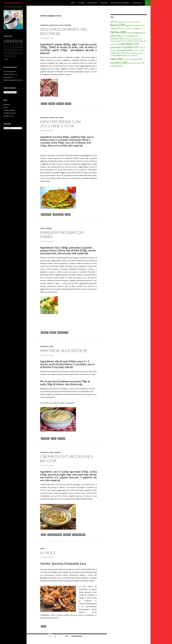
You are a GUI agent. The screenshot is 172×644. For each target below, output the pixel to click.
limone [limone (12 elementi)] (133, 36)
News (73, 3)
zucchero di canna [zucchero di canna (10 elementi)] (136, 63)
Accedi (6, 107)
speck (68, 104)
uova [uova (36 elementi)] (117, 59)
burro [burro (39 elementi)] (118, 25)
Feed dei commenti (9, 113)
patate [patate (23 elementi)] (132, 47)
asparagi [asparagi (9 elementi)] (122, 22)
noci (44, 626)
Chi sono (81, 3)
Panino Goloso (8, 77)
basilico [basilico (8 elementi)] (137, 22)
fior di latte (63, 333)
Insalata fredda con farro (62, 235)
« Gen (6, 59)
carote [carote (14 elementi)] (115, 28)
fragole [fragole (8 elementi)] (130, 33)
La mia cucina (92, 3)
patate (52, 104)
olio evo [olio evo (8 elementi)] (126, 41)
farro (53, 333)
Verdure (68, 25)
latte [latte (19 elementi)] (115, 36)
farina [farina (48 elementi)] (118, 32)
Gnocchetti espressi (10, 71)
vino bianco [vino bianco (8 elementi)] (128, 59)
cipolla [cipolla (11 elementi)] (138, 28)
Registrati (7, 104)
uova (68, 214)
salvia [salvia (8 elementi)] (113, 56)
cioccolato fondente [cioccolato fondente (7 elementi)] (127, 29)
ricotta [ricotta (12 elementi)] (115, 53)
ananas (45, 333)
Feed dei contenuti (9, 110)
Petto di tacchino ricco (11, 74)
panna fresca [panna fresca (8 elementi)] (115, 44)
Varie (62, 25)
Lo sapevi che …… (138, 3)
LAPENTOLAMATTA (13, 3)
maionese (46, 438)
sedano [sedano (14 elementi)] (121, 55)
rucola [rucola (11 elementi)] (124, 53)
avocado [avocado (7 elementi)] (130, 22)
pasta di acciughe (55, 535)
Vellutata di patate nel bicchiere (64, 31)
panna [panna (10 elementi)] (143, 41)
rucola (60, 104)
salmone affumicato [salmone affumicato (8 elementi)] (136, 53)
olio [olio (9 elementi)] (120, 41)
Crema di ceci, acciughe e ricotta (67, 459)
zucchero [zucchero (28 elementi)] (119, 62)
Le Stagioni (104, 3)
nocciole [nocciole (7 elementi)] (114, 41)
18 (66, 636)
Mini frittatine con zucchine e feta (60, 124)
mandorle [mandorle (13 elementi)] (117, 39)
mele (54, 438)
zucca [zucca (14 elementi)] (137, 59)
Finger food (54, 25)
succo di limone (79, 535)
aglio (44, 104)
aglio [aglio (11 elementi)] (114, 22)
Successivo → (78, 636)
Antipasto (44, 25)
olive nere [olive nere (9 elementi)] (134, 41)
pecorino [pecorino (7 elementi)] (142, 48)
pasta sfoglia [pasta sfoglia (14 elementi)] (118, 47)
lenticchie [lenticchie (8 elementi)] (124, 36)
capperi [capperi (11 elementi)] (130, 25)
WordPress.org (8, 116)
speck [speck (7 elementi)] (129, 56)
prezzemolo (58, 214)
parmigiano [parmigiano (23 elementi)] (130, 44)
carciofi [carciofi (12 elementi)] (140, 25)
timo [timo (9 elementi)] (135, 55)
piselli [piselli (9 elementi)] (113, 50)
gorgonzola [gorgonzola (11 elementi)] (140, 33)
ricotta (67, 535)
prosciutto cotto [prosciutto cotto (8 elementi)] (138, 50)
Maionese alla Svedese (64, 351)
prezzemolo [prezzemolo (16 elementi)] (124, 50)
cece (44, 535)
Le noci (48, 553)
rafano (62, 438)
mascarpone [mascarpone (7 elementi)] (128, 39)
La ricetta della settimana (120, 3)
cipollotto (46, 214)
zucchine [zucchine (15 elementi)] (116, 66)
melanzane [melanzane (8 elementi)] (137, 39)
